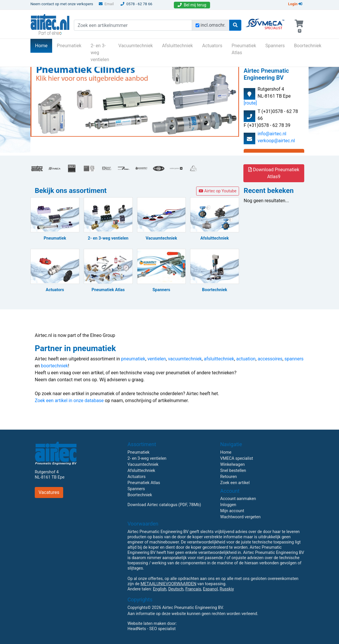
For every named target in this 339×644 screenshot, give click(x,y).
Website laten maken (147, 624)
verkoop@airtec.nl (276, 141)
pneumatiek (133, 359)
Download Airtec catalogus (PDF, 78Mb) (164, 505)
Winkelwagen (233, 465)
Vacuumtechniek (136, 46)
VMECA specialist (237, 458)
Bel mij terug (192, 5)
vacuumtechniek (185, 359)
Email (106, 4)
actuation (246, 359)
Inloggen (228, 505)
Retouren (229, 477)
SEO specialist (162, 629)
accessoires (270, 359)
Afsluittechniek (177, 46)
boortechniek (54, 366)
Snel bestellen (233, 471)
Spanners (275, 46)
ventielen (157, 359)
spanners (294, 359)
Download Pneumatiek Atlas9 (274, 173)
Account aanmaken (238, 499)
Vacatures (49, 492)
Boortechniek (308, 46)
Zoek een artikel (235, 483)
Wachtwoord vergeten (240, 517)
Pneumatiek (69, 46)
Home (44, 45)
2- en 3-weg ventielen (100, 53)
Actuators (212, 46)
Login (295, 4)
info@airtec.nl (272, 134)
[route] (250, 103)
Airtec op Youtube (218, 191)
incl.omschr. (213, 25)
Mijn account (232, 511)
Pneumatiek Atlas (244, 49)
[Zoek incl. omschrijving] (197, 25)
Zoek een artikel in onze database (69, 401)
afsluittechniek (219, 359)
